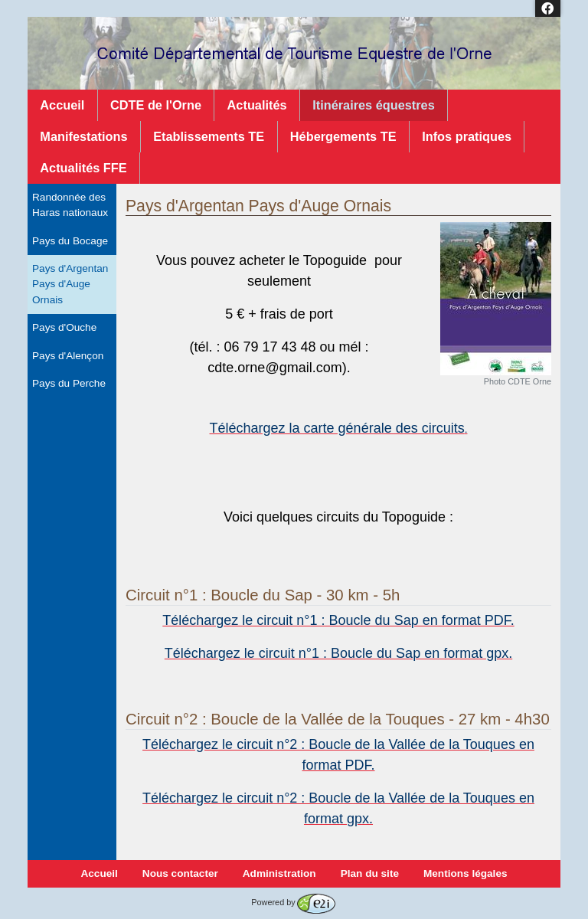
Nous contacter (180, 873)
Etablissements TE (209, 136)
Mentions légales (465, 873)
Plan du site (370, 873)
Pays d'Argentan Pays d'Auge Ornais (70, 284)
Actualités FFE (83, 168)
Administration (279, 873)
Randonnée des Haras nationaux (70, 205)
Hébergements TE (343, 136)
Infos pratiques (467, 136)
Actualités (257, 105)
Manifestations (83, 136)
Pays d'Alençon (68, 356)
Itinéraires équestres (374, 105)
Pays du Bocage (70, 241)
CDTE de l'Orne (156, 105)
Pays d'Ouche (64, 327)
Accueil (62, 105)
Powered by (293, 902)
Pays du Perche (69, 383)
